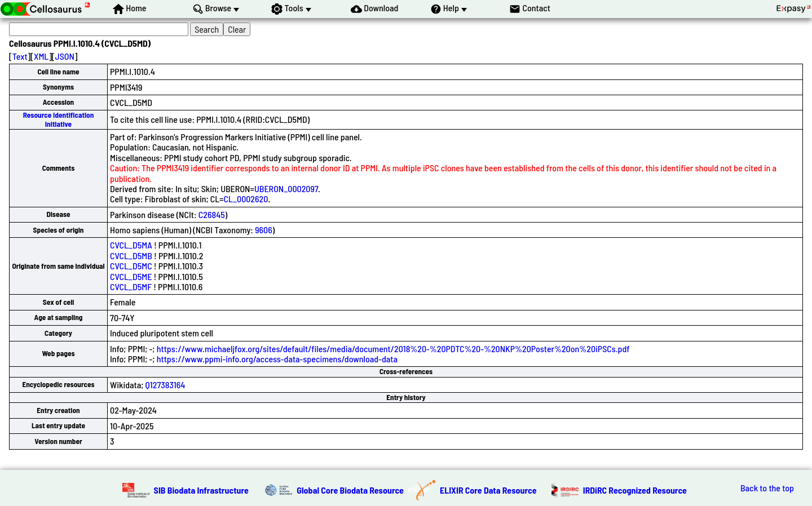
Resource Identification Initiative (59, 119)
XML (41, 56)
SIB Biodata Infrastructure (201, 490)
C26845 (212, 214)
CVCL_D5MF (131, 287)
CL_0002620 (246, 199)
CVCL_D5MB (131, 256)
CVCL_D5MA (131, 245)
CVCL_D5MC (131, 266)
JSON (65, 56)
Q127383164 (166, 385)
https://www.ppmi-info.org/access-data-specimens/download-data (277, 359)
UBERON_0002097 (286, 188)
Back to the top (767, 488)
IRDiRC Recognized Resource (635, 490)
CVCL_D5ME (131, 276)
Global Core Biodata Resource (350, 490)
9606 (264, 230)
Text (20, 56)
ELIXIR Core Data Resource (488, 490)
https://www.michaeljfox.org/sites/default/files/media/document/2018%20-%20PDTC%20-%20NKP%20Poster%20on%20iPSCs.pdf (393, 349)
